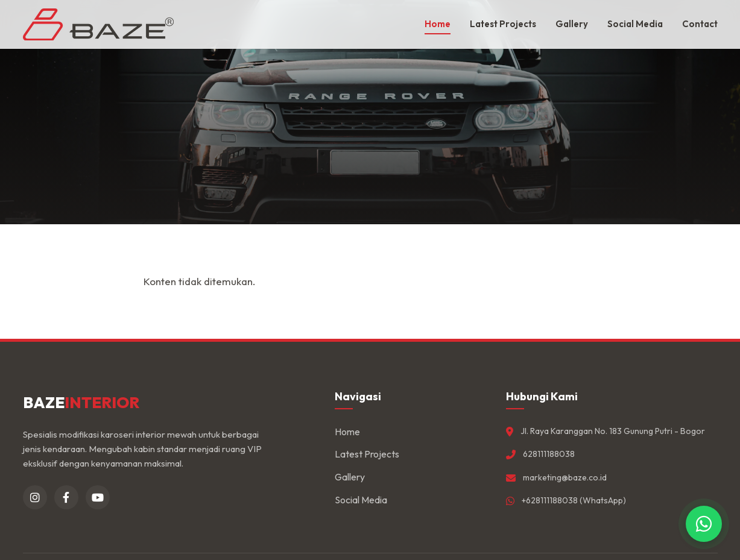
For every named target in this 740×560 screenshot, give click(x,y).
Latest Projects (503, 24)
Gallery (572, 24)
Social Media (635, 24)
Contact (700, 24)
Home (438, 24)
